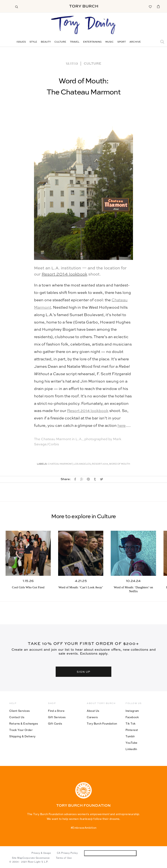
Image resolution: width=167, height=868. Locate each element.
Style (33, 42)
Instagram (132, 711)
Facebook (132, 717)
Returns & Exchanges (24, 724)
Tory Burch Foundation (102, 724)
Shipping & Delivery (22, 736)
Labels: (42, 464)
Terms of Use (64, 858)
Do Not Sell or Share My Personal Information (110, 853)
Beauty (46, 42)
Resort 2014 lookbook (64, 275)
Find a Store (56, 711)
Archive (135, 42)
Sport (122, 42)
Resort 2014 (100, 464)
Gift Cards (55, 724)
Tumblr (130, 736)
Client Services (20, 711)
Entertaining (92, 42)
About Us (93, 711)
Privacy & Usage (41, 853)
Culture (60, 42)
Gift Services (57, 717)
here (122, 426)
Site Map (17, 858)
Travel (75, 42)
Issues (21, 42)
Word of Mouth (120, 464)
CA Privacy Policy (67, 853)
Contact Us (17, 717)
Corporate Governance (36, 858)
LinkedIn (131, 749)
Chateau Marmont (60, 464)
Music (109, 42)
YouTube (132, 743)
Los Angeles (82, 464)
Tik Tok (131, 724)
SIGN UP (83, 672)
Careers (92, 717)
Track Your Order (21, 730)
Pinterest (132, 730)
